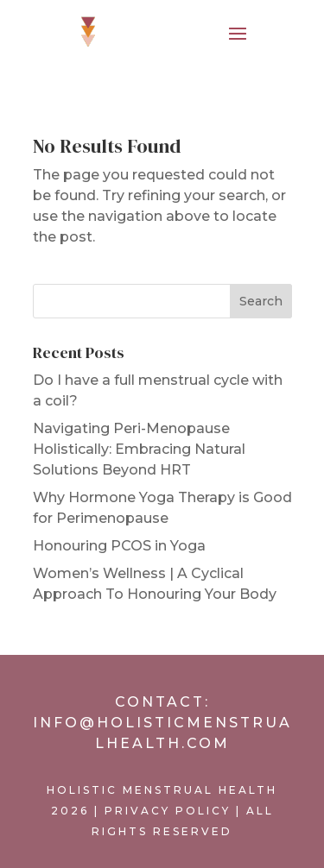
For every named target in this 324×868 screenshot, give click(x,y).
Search (261, 301)
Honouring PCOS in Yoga (119, 546)
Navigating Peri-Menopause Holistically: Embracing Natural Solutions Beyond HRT (139, 449)
